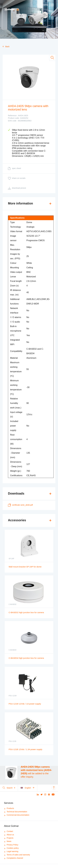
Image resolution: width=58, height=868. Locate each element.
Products (9, 808)
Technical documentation (16, 812)
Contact (9, 831)
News (8, 841)
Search (9, 788)
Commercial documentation (17, 815)
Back (6, 47)
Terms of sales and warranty (17, 855)
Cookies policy (11, 848)
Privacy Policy (11, 845)
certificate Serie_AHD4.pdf (20, 505)
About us (9, 835)
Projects (9, 838)
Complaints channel (14, 858)
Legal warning (11, 851)
